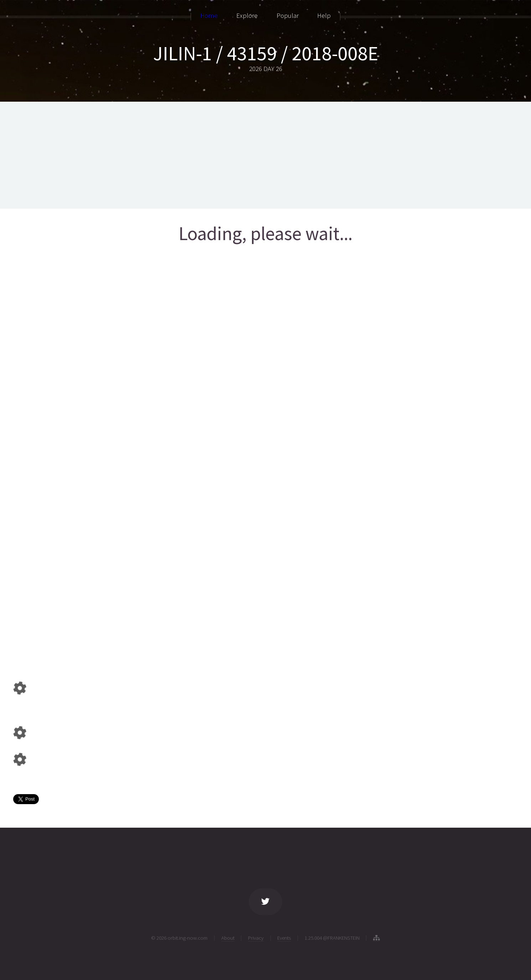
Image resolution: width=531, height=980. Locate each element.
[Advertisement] (265, 155)
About (228, 938)
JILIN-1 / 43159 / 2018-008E (266, 53)
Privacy (256, 938)
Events (284, 938)
